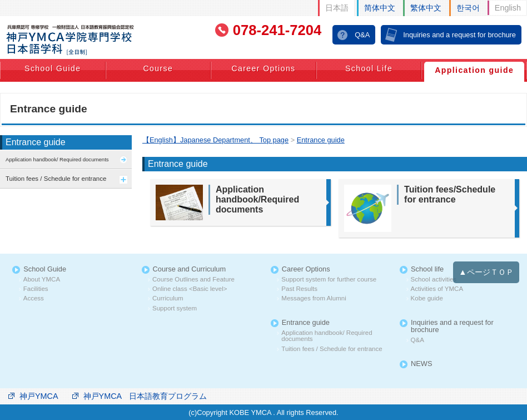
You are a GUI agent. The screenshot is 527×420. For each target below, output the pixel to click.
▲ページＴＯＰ (486, 272)
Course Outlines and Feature (193, 280)
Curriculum (168, 298)
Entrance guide (36, 142)
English (508, 8)
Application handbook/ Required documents (327, 336)
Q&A (362, 35)
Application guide (474, 70)
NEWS (421, 364)
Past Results (299, 289)
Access (34, 298)
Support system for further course (329, 280)
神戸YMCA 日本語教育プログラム (145, 396)
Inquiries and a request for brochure (459, 35)
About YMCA (42, 280)
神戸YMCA (39, 396)
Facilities (36, 289)
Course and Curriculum (190, 270)
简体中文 (380, 8)
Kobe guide (427, 298)
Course (158, 68)
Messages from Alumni (314, 298)
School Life (369, 68)
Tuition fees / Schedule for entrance (332, 349)
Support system (175, 308)
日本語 (337, 8)
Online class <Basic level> (190, 289)
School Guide (53, 68)
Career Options (263, 68)
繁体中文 (426, 8)
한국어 (468, 8)
